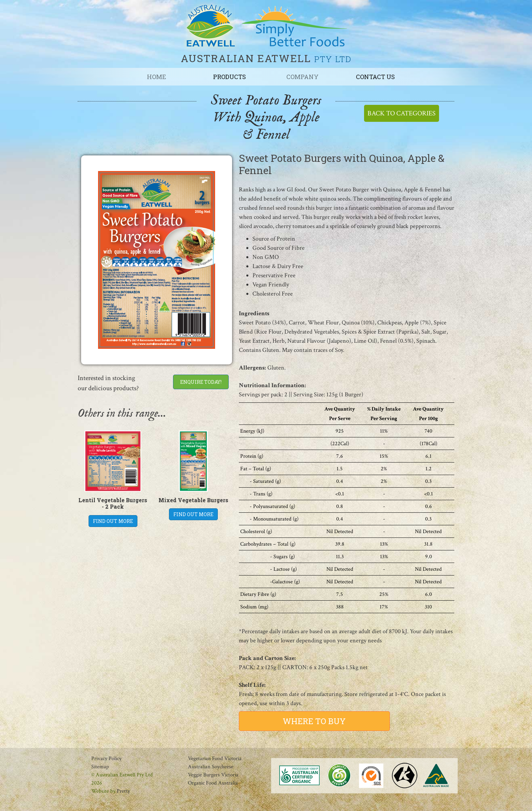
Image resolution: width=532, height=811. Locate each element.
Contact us (375, 77)
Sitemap (100, 767)
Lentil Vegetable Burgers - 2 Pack (113, 503)
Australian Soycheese (211, 767)
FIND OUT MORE (113, 521)
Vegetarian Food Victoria (215, 759)
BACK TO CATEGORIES (402, 113)
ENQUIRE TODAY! (201, 382)
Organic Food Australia (213, 783)
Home (157, 77)
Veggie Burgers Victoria (213, 775)
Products (230, 77)
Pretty (123, 791)
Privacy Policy (106, 759)
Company (302, 77)
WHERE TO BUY (314, 721)
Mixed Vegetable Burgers (193, 500)
